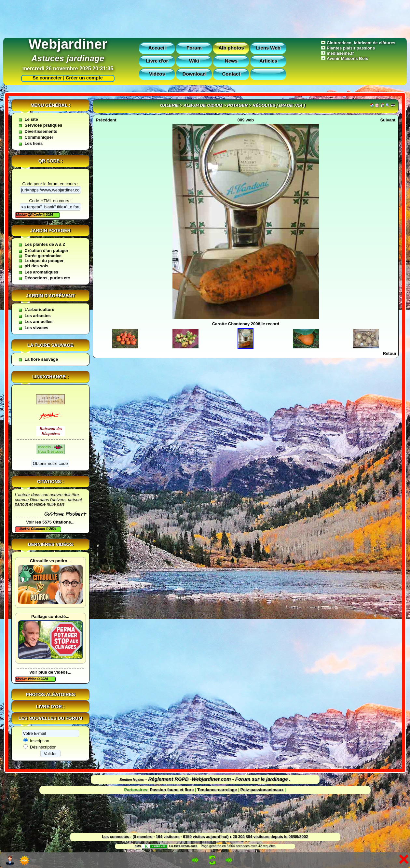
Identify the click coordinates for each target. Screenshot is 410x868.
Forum (194, 48)
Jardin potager (50, 231)
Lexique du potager (44, 261)
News (231, 61)
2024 (49, 215)
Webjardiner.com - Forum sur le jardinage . (241, 779)
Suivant (388, 120)
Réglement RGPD (169, 779)
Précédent (106, 120)
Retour (390, 353)
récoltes (264, 105)
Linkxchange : (50, 377)
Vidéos (157, 74)
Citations (38, 529)
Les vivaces (37, 328)
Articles (268, 61)
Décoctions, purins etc (47, 278)
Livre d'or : (50, 707)
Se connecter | (47, 78)
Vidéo (33, 679)
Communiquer (39, 137)
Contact (231, 74)
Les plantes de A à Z (45, 244)
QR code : (50, 161)
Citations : (50, 482)
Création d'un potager (47, 251)
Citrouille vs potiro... (50, 561)
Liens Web (268, 48)
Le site (31, 119)
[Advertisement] (205, 17)
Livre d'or (157, 61)
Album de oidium (203, 105)
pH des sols (37, 266)
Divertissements (41, 131)
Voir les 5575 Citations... (50, 522)
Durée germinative (43, 256)
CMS (138, 846)
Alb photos (231, 48)
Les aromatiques (41, 272)
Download (194, 74)
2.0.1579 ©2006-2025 (170, 846)
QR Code (35, 215)
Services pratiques (44, 125)
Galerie (170, 105)
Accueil (157, 48)
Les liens (34, 143)
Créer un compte (84, 78)
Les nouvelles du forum (50, 718)
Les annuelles (39, 322)
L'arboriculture (40, 309)
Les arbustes (38, 316)
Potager (237, 105)
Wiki (194, 61)
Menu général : (50, 105)
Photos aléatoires (50, 694)
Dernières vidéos (50, 544)
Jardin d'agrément (50, 296)
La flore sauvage (50, 345)
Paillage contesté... (50, 616)
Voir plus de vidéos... (50, 672)
